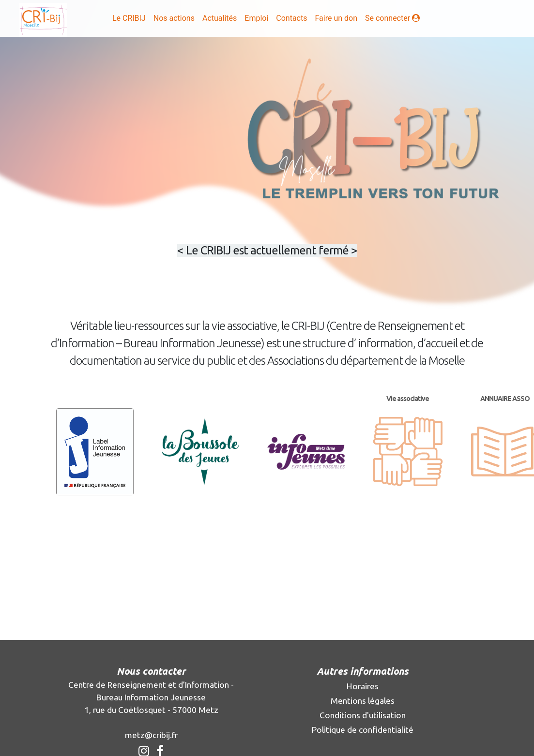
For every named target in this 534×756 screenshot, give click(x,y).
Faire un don (336, 18)
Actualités (220, 18)
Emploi (256, 18)
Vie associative (408, 399)
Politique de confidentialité (363, 730)
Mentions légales (363, 701)
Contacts (291, 18)
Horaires (363, 686)
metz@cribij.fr (151, 735)
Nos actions (174, 18)
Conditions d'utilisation (363, 715)
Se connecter (394, 17)
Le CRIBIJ (129, 18)
